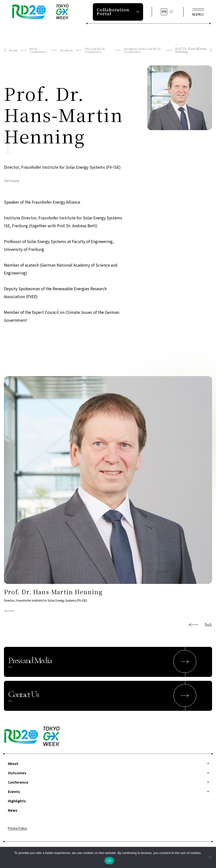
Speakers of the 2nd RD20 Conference (142, 50)
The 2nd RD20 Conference (95, 50)
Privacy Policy (17, 828)
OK (109, 861)
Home (13, 50)
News (13, 810)
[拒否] (210, 857)
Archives (66, 50)
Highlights (17, 801)
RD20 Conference (38, 50)
